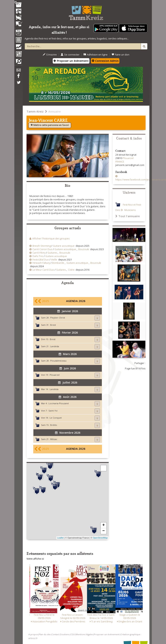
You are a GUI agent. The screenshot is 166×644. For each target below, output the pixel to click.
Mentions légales (84, 634)
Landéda (55, 346)
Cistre (71, 270)
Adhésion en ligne (96, 55)
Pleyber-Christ (58, 318)
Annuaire (55, 111)
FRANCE (120, 162)
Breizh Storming (42, 246)
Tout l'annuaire (128, 216)
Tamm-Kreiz (35, 111)
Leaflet (60, 538)
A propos (33, 634)
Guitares (52, 253)
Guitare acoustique (64, 246)
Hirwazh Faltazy (41, 263)
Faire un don (120, 55)
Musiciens (130, 210)
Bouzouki (84, 249)
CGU (73, 634)
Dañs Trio (38, 256)
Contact (55, 634)
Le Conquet (56, 418)
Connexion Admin (105, 61)
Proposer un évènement (71, 61)
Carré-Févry (39, 253)
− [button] (103, 531)
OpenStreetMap (100, 538)
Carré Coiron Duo (42, 249)
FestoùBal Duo (41, 260)
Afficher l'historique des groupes (51, 239)
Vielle (54, 260)
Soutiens (65, 634)
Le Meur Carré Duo (43, 270)
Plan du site (45, 634)
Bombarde (58, 263)
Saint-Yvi (53, 411)
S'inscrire (50, 55)
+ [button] (103, 525)
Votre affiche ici (35, 559)
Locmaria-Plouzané (59, 403)
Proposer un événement (107, 634)
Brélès (54, 425)
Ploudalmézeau (58, 361)
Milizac (54, 439)
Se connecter (70, 55)
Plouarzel (55, 375)
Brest (53, 325)
